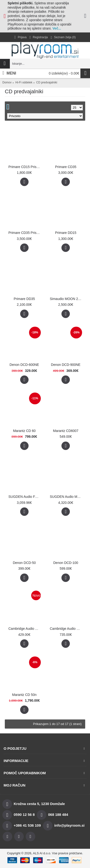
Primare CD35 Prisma (25, 233)
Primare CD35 (66, 167)
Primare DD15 (66, 233)
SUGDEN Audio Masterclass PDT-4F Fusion (67, 497)
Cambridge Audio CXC (67, 629)
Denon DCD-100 (66, 563)
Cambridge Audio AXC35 (25, 629)
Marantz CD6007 (66, 431)
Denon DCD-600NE (24, 365)
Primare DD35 (24, 299)
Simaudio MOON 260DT (67, 299)
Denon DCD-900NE (66, 365)
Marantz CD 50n (24, 695)
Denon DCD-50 (24, 563)
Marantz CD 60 (24, 431)
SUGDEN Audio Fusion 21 (25, 497)
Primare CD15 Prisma (25, 167)
